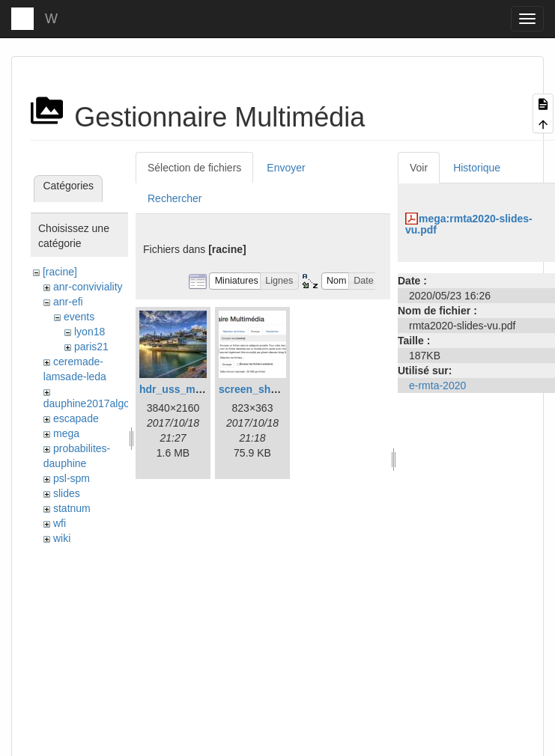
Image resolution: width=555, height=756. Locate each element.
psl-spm (72, 478)
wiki (62, 538)
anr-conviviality (88, 287)
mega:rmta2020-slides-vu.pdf (469, 224)
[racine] (60, 272)
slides (67, 493)
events (79, 317)
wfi (60, 523)
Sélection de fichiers (194, 168)
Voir (419, 168)
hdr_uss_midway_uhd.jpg (204, 389)
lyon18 (90, 332)
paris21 (91, 347)
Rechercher (175, 198)
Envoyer (286, 168)
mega (66, 433)
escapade (76, 418)
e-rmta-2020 (437, 385)
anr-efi (68, 302)
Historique (477, 168)
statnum (72, 508)
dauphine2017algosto (94, 403)
